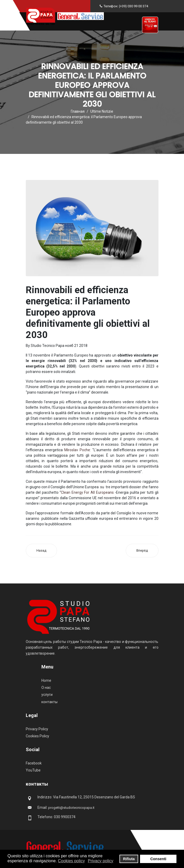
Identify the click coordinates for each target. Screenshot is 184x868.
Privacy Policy (37, 729)
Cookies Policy (37, 736)
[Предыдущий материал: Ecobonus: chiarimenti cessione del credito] (41, 551)
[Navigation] (139, 26)
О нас (46, 688)
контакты (49, 702)
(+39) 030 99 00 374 (134, 6)
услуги (47, 695)
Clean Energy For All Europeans (87, 492)
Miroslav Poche (77, 450)
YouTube (33, 770)
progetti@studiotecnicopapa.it (71, 808)
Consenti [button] (158, 859)
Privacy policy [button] (101, 861)
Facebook (34, 763)
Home (46, 680)
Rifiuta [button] (129, 859)
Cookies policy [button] (71, 861)
